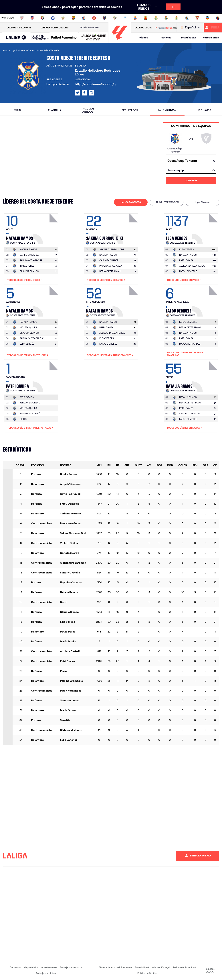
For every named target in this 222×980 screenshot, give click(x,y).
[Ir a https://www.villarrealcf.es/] (218, 18)
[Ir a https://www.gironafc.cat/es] (94, 18)
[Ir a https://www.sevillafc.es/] (197, 18)
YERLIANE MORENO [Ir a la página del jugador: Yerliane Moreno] (30, 403)
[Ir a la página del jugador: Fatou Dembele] (205, 300)
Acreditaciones (49, 967)
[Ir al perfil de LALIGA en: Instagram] (91, 93)
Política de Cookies (147, 973)
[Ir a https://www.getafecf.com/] (84, 18)
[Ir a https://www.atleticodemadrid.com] (32, 18)
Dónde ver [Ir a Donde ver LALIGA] (89, 28)
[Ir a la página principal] (120, 41)
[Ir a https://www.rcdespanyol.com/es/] (135, 18)
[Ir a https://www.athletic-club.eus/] (22, 18)
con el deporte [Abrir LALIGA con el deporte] (55, 28)
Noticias (166, 38)
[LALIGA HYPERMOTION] (40, 38)
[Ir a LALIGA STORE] (166, 28)
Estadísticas (188, 38)
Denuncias (15, 967)
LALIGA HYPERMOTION (167, 202)
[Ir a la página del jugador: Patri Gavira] (46, 376)
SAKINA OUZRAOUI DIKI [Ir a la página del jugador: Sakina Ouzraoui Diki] (32, 338)
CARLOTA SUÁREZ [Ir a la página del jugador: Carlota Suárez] (29, 255)
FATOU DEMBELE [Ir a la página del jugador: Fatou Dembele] (188, 271)
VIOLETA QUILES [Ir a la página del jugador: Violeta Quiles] (28, 327)
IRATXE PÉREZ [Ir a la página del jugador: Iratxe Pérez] (27, 266)
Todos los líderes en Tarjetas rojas (30, 428)
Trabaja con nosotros (71, 967)
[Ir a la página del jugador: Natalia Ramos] (46, 228)
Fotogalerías (211, 38)
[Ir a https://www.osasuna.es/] (42, 18)
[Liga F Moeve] (64, 38)
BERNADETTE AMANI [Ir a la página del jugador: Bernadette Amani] (110, 271)
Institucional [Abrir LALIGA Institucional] (19, 28)
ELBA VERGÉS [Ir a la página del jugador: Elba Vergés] (27, 344)
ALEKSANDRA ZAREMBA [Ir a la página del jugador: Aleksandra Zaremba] (192, 266)
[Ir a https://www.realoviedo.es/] (177, 18)
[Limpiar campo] (214, 161)
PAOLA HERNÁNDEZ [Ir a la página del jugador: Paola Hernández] (190, 344)
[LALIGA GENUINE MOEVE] (93, 38)
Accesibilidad (142, 967)
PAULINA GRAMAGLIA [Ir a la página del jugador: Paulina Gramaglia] (31, 260)
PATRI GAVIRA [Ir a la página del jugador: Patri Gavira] (186, 260)
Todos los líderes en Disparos (106, 280)
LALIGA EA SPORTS (131, 202)
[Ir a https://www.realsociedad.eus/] (187, 18)
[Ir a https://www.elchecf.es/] (63, 18)
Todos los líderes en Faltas (184, 428)
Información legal (161, 967)
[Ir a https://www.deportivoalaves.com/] (53, 18)
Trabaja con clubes (46, 973)
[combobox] (191, 161)
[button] (16, 38)
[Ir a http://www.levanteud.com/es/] (104, 18)
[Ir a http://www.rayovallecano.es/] (115, 18)
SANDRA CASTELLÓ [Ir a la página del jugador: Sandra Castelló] (30, 414)
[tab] (131, 202)
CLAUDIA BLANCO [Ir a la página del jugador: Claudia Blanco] (29, 271)
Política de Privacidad (184, 967)
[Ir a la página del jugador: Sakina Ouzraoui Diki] (126, 228)
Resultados (130, 110)
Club (17, 110)
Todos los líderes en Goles (25, 280)
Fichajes (205, 110)
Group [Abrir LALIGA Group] (143, 28)
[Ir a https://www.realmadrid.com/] (166, 18)
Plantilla (55, 110)
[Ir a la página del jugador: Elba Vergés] (205, 228)
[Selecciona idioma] (191, 28)
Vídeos (144, 38)
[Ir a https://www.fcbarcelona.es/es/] (73, 18)
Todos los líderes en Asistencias (28, 355)
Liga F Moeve (202, 202)
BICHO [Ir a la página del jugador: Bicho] (23, 419)
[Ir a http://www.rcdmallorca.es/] (146, 18)
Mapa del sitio (31, 967)
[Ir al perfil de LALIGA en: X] (78, 93)
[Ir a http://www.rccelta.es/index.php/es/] (125, 18)
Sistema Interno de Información (115, 967)
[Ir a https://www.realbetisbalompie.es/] (156, 18)
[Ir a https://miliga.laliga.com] (213, 28)
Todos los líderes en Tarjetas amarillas (192, 354)
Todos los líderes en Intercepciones (110, 355)
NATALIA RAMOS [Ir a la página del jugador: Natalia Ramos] (108, 255)
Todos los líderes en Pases (184, 280)
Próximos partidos (88, 110)
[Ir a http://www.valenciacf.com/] (207, 18)
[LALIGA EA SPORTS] (16, 38)
